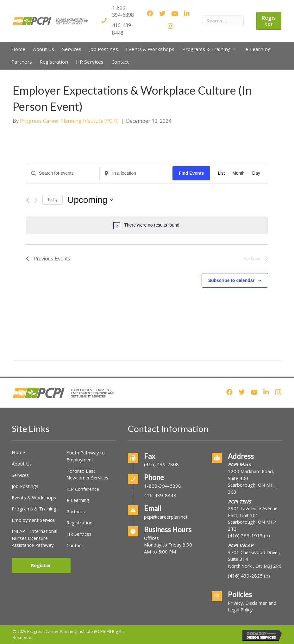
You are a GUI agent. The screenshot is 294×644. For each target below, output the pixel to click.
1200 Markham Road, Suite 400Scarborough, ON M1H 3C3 (252, 481)
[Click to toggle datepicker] (90, 200)
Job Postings (25, 486)
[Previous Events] (28, 200)
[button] (234, 49)
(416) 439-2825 (245, 576)
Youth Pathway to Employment (86, 456)
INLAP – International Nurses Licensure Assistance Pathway (34, 538)
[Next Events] (36, 200)
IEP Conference (83, 489)
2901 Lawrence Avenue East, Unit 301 (253, 512)
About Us (22, 464)
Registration (79, 522)
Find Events (191, 173)
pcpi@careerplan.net (166, 517)
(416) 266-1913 (245, 535)
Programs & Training (34, 509)
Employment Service (33, 520)
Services (20, 475)
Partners (76, 511)
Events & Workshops (34, 497)
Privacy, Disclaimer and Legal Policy (252, 606)
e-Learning (78, 500)
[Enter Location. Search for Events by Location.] (136, 173)
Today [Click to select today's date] (53, 200)
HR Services (79, 534)
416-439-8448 (122, 29)
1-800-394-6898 (123, 11)
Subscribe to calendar (231, 280)
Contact (75, 545)
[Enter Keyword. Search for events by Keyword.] (63, 173)
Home (18, 452)
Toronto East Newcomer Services (87, 474)
